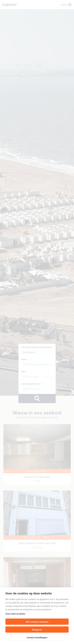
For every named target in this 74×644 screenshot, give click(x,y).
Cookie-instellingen (37, 637)
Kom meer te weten (15, 613)
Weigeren (37, 630)
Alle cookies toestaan (37, 622)
